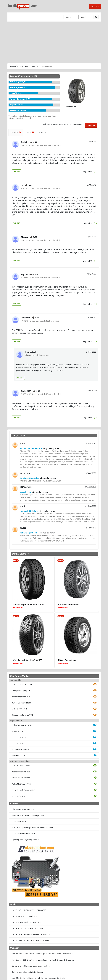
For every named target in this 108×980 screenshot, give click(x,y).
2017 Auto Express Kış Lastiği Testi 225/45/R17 (30, 940)
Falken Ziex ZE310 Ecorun (22, 685)
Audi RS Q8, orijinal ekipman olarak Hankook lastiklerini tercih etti (38, 978)
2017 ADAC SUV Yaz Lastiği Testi (25, 916)
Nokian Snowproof (68, 605)
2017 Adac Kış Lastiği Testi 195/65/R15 (27, 922)
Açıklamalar (43, 132)
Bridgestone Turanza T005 (22, 715)
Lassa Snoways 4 (19, 743)
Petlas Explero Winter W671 (28, 605)
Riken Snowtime (67, 660)
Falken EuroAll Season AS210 (24, 790)
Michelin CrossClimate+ (21, 766)
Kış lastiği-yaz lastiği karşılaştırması (26, 840)
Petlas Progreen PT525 (21, 697)
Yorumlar (16, 132)
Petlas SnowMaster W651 (22, 725)
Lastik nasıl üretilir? (19, 821)
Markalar (24, 66)
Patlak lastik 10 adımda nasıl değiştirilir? (28, 815)
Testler (30, 132)
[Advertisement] (54, 42)
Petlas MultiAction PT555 (22, 784)
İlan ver (94, 6)
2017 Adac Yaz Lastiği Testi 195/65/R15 (27, 928)
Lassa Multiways (18, 796)
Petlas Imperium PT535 (21, 772)
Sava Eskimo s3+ (18, 755)
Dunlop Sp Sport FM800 (21, 703)
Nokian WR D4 (17, 731)
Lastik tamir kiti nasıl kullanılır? (24, 834)
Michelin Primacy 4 (19, 709)
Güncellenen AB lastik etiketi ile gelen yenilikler (31, 966)
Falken (33, 66)
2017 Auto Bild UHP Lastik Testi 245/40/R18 (29, 910)
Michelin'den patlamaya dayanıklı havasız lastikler (32, 828)
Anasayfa (14, 66)
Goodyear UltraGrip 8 (20, 749)
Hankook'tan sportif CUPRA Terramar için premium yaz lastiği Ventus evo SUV (43, 954)
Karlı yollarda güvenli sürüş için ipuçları (28, 972)
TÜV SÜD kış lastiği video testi (24, 809)
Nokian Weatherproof (21, 778)
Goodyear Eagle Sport (21, 691)
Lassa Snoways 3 (19, 737)
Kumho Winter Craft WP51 (28, 660)
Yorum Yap (91, 125)
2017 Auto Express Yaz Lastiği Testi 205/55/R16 (31, 934)
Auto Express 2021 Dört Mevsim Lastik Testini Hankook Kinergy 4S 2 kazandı (43, 960)
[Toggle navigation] (13, 17)
